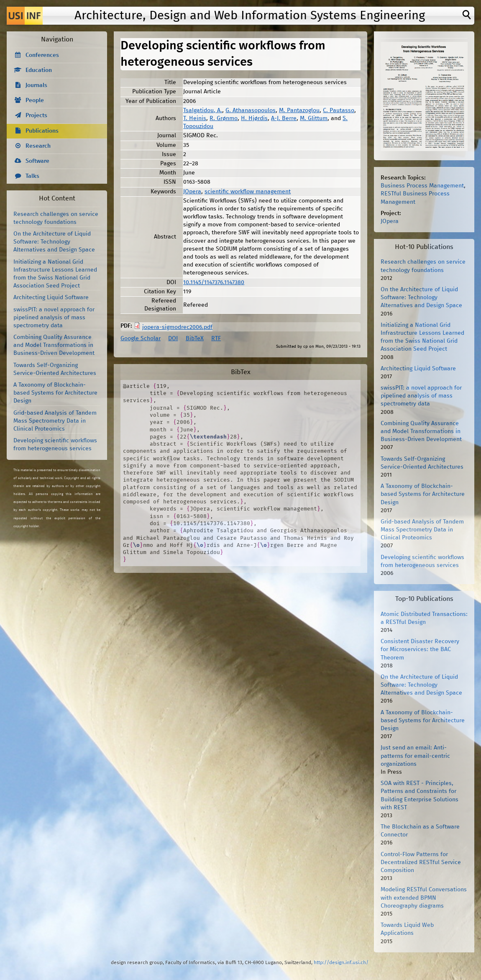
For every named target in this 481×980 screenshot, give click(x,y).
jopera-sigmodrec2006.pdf (177, 327)
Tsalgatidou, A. (203, 110)
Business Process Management (422, 186)
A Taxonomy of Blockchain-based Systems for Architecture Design (55, 393)
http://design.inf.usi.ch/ (341, 963)
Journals (36, 85)
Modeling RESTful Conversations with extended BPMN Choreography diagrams (424, 898)
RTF (216, 339)
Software (37, 161)
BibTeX (195, 339)
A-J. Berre (284, 118)
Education (39, 70)
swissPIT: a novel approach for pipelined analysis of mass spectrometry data (54, 318)
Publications (42, 131)
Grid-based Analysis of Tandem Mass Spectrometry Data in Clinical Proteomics (55, 421)
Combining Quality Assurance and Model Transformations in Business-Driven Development (54, 345)
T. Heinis (195, 118)
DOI (173, 339)
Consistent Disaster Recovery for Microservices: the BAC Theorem (420, 649)
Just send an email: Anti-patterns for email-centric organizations (415, 756)
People (35, 100)
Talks (32, 176)
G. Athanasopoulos (251, 110)
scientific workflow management (248, 192)
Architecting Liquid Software (51, 298)
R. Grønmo (224, 118)
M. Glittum (314, 118)
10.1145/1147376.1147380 (214, 282)
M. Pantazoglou (299, 110)
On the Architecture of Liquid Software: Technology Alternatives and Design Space (54, 242)
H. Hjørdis (254, 118)
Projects (36, 115)
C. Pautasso (339, 110)
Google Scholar (141, 339)
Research (38, 146)
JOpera (192, 192)
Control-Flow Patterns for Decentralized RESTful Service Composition (421, 862)
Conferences (42, 55)
